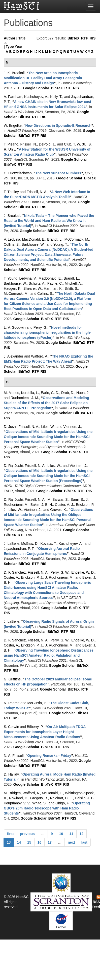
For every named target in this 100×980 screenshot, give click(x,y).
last (84, 842)
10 (61, 834)
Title (22, 38)
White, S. (39, 803)
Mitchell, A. (73, 283)
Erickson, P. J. (32, 577)
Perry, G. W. (60, 572)
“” (43, 78)
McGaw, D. (30, 544)
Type (10, 47)
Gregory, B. (39, 798)
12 (82, 834)
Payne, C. (55, 283)
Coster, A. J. (64, 505)
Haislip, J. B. (85, 798)
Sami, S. (77, 499)
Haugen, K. (13, 288)
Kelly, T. (56, 97)
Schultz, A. (37, 283)
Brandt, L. (55, 239)
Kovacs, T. (49, 544)
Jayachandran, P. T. (19, 549)
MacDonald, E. (34, 239)
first (10, 834)
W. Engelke (13, 126)
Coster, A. (11, 577)
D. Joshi (10, 427)
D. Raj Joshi (13, 466)
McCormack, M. (77, 239)
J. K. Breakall (14, 73)
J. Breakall (12, 216)
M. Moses (11, 393)
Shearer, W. (33, 288)
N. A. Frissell (14, 756)
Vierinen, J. (72, 427)
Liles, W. (48, 427)
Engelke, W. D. (83, 572)
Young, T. (61, 244)
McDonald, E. (52, 793)
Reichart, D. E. (61, 798)
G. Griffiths (12, 679)
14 (19, 842)
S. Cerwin (11, 727)
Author (10, 38)
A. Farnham (13, 97)
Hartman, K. (53, 288)
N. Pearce (12, 703)
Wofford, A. (31, 793)
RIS (93, 38)
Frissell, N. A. (37, 192)
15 (29, 842)
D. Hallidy (11, 774)
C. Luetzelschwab (18, 173)
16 (40, 842)
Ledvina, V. (28, 278)
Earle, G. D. (50, 393)
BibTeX (73, 38)
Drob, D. (68, 393)
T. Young (11, 278)
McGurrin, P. (37, 703)
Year (18, 47)
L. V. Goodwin (15, 327)
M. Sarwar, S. (58, 499)
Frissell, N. (28, 144)
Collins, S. (12, 244)
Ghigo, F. (62, 803)
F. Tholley (11, 192)
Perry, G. (40, 327)
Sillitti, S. (71, 288)
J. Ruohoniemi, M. (59, 577)
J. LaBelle (11, 544)
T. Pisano (11, 144)
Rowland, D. (19, 798)
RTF (85, 38)
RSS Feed (96, 902)
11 (71, 834)
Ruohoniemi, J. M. (25, 398)
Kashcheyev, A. (36, 97)
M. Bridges (12, 793)
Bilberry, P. (35, 727)
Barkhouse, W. (33, 244)
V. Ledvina (12, 239)
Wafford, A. (40, 356)
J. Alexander (13, 356)
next (71, 842)
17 (50, 842)
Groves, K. (58, 510)
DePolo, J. (47, 144)
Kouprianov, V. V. (17, 803)
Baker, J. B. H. (42, 505)
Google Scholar (36, 88)
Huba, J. (83, 393)
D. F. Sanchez (15, 572)
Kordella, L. (30, 393)
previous (27, 834)
